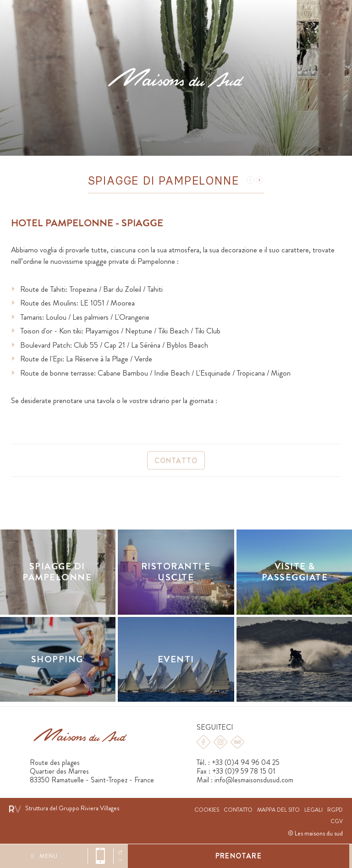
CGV (337, 822)
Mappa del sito (278, 810)
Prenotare (239, 856)
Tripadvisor (237, 742)
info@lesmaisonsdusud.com (254, 780)
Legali (313, 810)
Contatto (176, 461)
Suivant (259, 180)
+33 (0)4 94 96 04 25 (101, 856)
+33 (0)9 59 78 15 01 (244, 771)
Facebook (203, 742)
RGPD (335, 810)
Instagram (220, 742)
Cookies (207, 810)
